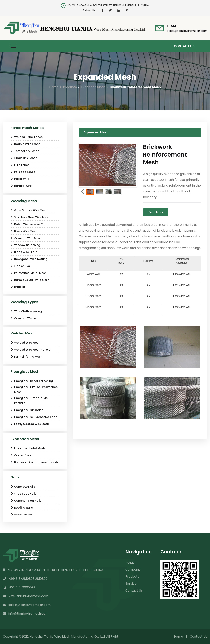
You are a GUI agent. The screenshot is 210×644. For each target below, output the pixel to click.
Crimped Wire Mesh (26, 238)
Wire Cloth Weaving (26, 311)
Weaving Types (24, 302)
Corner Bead (21, 455)
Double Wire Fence (25, 144)
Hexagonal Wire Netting (29, 259)
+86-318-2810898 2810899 (25, 579)
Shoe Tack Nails (24, 494)
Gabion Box (21, 266)
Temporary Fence (25, 151)
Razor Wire (20, 179)
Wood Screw (21, 515)
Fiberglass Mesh (25, 372)
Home (54, 87)
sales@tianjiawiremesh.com (187, 31)
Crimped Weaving (25, 318)
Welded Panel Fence (27, 137)
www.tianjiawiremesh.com (26, 596)
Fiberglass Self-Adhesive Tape (34, 417)
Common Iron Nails (26, 501)
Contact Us (184, 46)
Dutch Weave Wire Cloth (30, 224)
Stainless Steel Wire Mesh (30, 217)
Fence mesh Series (27, 128)
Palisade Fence (23, 172)
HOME (130, 563)
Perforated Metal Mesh (29, 273)
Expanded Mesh (93, 87)
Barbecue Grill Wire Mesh (30, 280)
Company (133, 570)
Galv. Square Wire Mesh (29, 210)
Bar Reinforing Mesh (26, 357)
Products (70, 87)
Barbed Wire (21, 186)
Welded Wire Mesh (25, 343)
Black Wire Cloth (24, 252)
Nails (15, 477)
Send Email (156, 212)
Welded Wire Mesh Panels (30, 350)
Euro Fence (20, 165)
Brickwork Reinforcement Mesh (34, 462)
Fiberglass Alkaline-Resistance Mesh (34, 389)
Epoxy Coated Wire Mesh (30, 424)
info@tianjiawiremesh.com (26, 614)
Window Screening (25, 245)
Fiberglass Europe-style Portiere (29, 400)
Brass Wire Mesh (24, 231)
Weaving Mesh (24, 201)
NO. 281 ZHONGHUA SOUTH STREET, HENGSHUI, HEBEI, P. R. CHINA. (53, 570)
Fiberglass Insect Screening (32, 381)
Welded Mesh (23, 333)
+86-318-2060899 (19, 587)
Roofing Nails (22, 508)
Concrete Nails (23, 487)
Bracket (18, 287)
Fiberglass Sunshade (27, 410)
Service (131, 584)
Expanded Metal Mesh (28, 448)
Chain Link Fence (24, 158)
